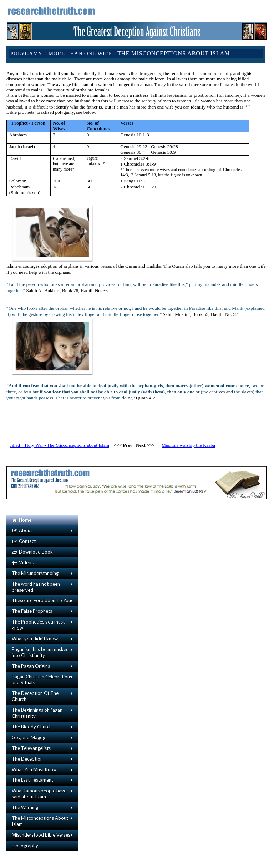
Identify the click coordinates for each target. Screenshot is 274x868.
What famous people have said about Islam (39, 794)
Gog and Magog (29, 737)
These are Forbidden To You (41, 600)
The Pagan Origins (31, 666)
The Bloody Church (32, 727)
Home (22, 520)
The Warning (25, 807)
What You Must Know (34, 769)
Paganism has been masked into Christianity (40, 652)
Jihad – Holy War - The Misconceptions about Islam (60, 445)
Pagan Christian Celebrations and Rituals (42, 680)
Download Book (32, 552)
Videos (23, 562)
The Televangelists (31, 748)
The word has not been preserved (36, 587)
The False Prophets (32, 611)
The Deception (27, 759)
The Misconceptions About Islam (40, 821)
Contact (24, 541)
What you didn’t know (35, 639)
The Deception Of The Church (35, 696)
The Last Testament (32, 780)
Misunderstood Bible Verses (41, 835)
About (22, 530)
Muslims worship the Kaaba (188, 445)
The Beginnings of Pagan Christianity (37, 713)
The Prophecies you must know (38, 625)
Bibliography (25, 846)
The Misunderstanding (35, 573)
